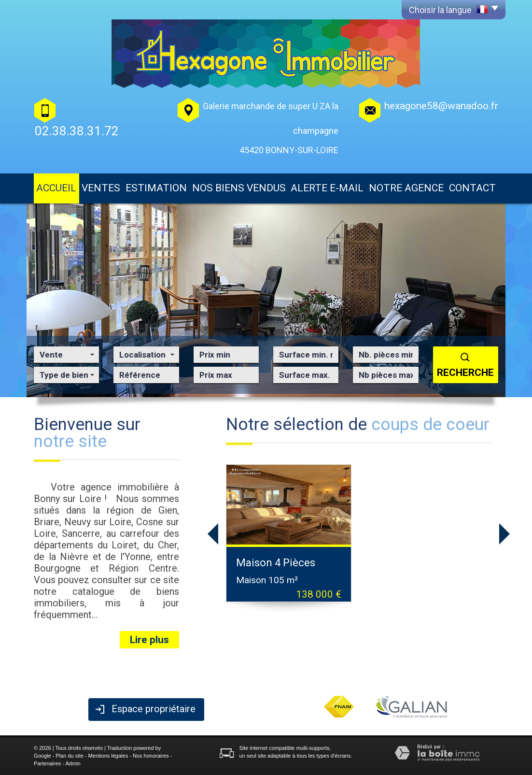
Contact (472, 188)
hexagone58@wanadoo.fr (441, 106)
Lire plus (149, 640)
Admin (73, 763)
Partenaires (47, 763)
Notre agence (406, 188)
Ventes (101, 188)
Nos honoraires (151, 756)
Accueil (56, 188)
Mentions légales (108, 756)
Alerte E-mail (327, 188)
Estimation (156, 188)
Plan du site (69, 756)
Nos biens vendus (239, 188)
